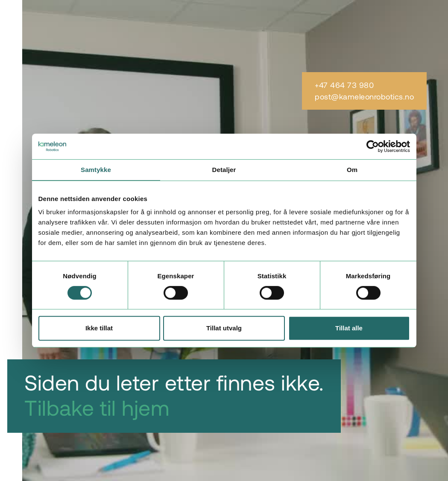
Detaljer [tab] (224, 170)
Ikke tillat (99, 328)
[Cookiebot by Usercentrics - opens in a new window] (373, 146)
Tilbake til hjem (97, 407)
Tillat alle (349, 328)
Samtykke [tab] (96, 170)
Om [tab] (352, 170)
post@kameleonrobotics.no (364, 97)
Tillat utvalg (224, 328)
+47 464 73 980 (344, 85)
